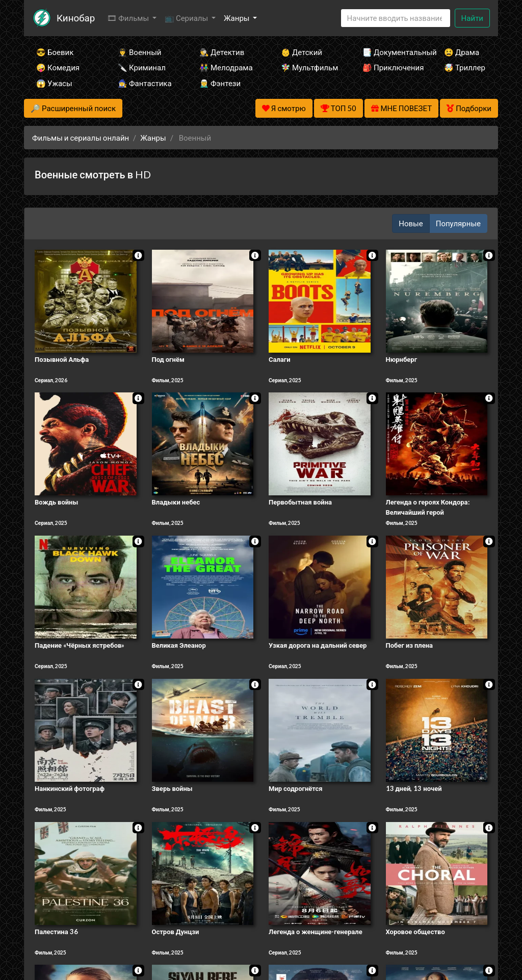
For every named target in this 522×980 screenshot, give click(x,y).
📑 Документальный (389, 52)
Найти (472, 18)
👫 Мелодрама (226, 67)
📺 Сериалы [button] (187, 18)
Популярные (458, 223)
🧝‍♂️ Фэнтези (220, 83)
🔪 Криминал (142, 67)
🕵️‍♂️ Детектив (222, 52)
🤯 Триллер (465, 67)
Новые (411, 223)
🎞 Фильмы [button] (129, 18)
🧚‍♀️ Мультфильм (308, 67)
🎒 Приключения (389, 67)
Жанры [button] (238, 18)
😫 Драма (462, 52)
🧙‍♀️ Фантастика (145, 83)
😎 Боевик (55, 52)
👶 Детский (302, 52)
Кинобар (76, 18)
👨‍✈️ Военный (139, 52)
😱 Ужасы (54, 83)
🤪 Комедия (58, 67)
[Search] (396, 18)
